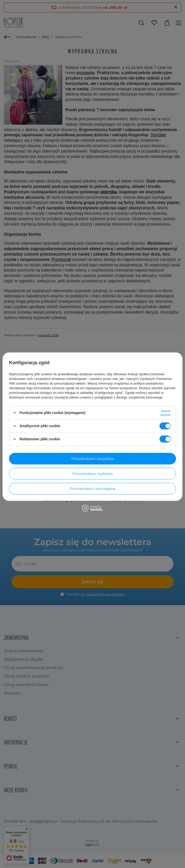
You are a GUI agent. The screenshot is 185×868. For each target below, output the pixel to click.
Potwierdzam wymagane (92, 489)
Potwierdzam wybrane (93, 474)
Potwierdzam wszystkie (93, 459)
